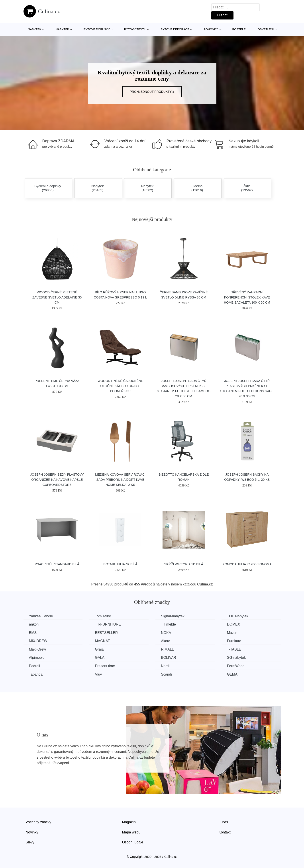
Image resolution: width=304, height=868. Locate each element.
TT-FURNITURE (108, 624)
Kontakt (225, 832)
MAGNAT (102, 641)
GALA (100, 658)
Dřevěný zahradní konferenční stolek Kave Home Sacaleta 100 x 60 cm (247, 297)
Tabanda (36, 674)
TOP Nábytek (238, 616)
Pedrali (35, 666)
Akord (166, 641)
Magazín (129, 822)
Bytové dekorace (175, 29)
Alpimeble (37, 658)
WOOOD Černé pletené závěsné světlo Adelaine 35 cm (57, 297)
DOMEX (234, 624)
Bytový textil (135, 29)
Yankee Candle (41, 616)
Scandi (166, 674)
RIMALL (167, 649)
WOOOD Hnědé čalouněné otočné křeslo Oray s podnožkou (120, 386)
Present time (105, 666)
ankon (34, 624)
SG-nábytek (236, 658)
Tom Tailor (103, 616)
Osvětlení (266, 29)
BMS (33, 633)
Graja (99, 649)
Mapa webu (131, 832)
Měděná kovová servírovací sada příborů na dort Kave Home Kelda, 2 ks (120, 480)
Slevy (30, 842)
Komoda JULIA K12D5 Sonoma (247, 564)
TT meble (168, 624)
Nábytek (35, 29)
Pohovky (211, 29)
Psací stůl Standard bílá (57, 564)
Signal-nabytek (173, 616)
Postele (239, 29)
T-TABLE (234, 649)
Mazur (232, 633)
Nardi (165, 666)
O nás (223, 822)
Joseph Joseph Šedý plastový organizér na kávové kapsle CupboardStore (57, 480)
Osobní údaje (133, 842)
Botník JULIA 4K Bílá (120, 564)
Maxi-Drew (37, 649)
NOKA (166, 633)
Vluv (98, 674)
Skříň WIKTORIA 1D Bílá (184, 564)
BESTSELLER (106, 633)
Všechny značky (39, 822)
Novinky (32, 832)
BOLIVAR (169, 658)
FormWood (236, 666)
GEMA (232, 674)
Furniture (234, 641)
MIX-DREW (38, 641)
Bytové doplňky (97, 29)
